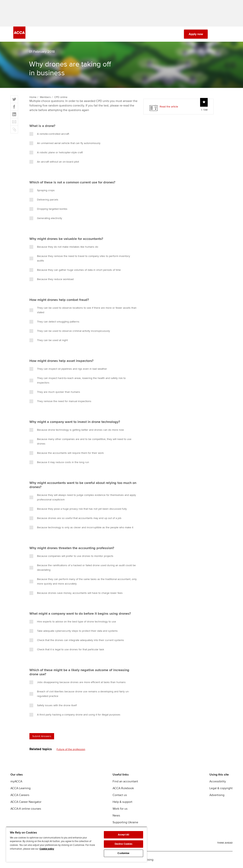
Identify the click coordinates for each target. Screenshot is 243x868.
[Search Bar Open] (217, 34)
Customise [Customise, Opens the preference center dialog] (123, 853)
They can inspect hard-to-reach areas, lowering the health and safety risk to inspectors (78, 380)
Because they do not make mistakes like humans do (64, 247)
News (116, 816)
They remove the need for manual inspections (60, 401)
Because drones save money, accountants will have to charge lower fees (76, 593)
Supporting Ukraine (125, 822)
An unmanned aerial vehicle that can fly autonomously (65, 143)
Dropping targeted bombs (48, 209)
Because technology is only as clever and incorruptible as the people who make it (81, 528)
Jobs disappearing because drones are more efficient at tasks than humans (78, 682)
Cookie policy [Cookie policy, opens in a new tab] (47, 849)
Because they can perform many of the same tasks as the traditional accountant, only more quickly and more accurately (83, 581)
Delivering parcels (44, 200)
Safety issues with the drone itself (53, 705)
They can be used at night (49, 340)
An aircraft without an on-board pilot (54, 162)
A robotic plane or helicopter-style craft (56, 153)
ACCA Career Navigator (26, 802)
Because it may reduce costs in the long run (59, 462)
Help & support (122, 802)
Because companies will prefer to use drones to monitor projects (71, 556)
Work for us (120, 809)
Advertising (217, 795)
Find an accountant (125, 781)
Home (33, 97)
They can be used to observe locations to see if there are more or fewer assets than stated (83, 310)
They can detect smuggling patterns (54, 322)
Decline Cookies (124, 844)
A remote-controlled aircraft (49, 134)
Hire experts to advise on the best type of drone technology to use (73, 622)
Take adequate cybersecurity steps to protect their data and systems (74, 631)
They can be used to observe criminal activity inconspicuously (70, 331)
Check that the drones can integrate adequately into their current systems (77, 640)
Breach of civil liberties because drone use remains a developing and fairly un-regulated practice (79, 694)
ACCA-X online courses (26, 809)
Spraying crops (42, 190)
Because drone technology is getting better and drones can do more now (77, 430)
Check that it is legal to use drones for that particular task (67, 650)
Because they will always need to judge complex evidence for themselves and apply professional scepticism (83, 497)
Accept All (123, 835)
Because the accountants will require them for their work (67, 453)
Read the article (169, 107)
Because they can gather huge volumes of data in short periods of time (75, 270)
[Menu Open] (227, 34)
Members (45, 97)
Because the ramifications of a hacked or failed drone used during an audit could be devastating (83, 568)
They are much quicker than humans (55, 392)
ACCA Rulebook (123, 788)
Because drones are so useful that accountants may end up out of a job (75, 518)
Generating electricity (46, 218)
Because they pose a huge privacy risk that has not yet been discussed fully (78, 509)
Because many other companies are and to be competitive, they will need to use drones (80, 441)
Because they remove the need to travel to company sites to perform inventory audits (80, 258)
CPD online (61, 97)
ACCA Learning (21, 788)
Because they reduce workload (52, 279)
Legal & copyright (221, 788)
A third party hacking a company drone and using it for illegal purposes (75, 715)
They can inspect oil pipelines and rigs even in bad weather (68, 369)
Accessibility (218, 781)
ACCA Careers (20, 795)
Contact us (120, 795)
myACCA (16, 781)
